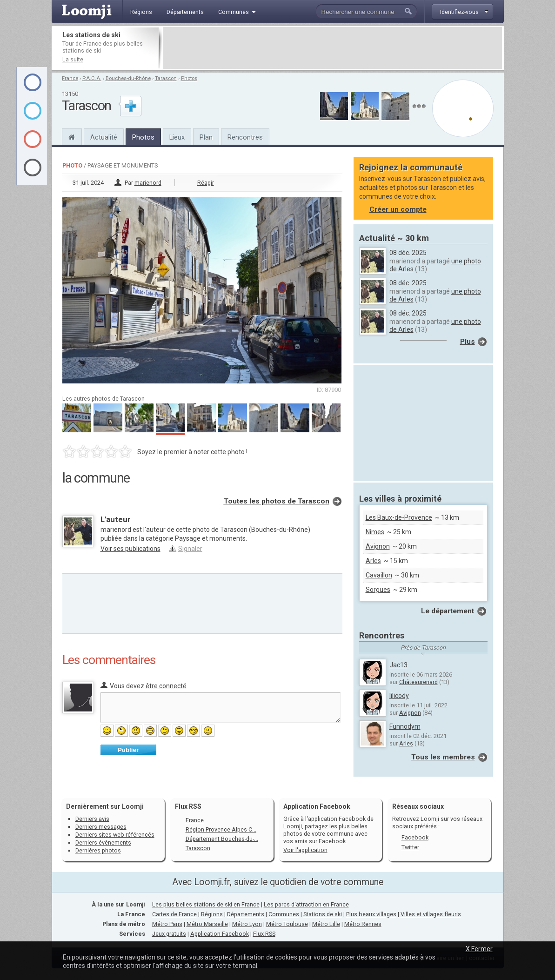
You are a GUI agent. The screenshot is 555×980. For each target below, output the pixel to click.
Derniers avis (92, 819)
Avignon (378, 546)
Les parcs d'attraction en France (306, 904)
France (70, 78)
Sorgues (378, 590)
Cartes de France (174, 914)
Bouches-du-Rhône (128, 78)
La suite (73, 59)
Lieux (177, 137)
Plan (206, 137)
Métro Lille (326, 924)
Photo (72, 165)
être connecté (166, 686)
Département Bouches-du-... (222, 839)
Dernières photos (98, 850)
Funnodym (405, 726)
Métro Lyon (247, 924)
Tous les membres (443, 757)
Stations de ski (323, 914)
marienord (148, 183)
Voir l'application (305, 850)
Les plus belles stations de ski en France (206, 904)
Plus (468, 342)
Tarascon (166, 78)
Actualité (104, 137)
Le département (448, 611)
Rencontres (245, 137)
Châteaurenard (418, 682)
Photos (189, 78)
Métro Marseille (207, 924)
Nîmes (375, 532)
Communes (284, 914)
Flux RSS (188, 806)
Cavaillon (379, 575)
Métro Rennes (363, 924)
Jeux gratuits (169, 934)
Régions (212, 914)
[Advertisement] (333, 48)
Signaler (190, 549)
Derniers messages (101, 827)
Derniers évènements (103, 842)
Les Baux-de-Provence (399, 517)
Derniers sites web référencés (115, 835)
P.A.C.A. (92, 78)
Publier (128, 750)
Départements (246, 914)
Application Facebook (220, 934)
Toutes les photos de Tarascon (277, 501)
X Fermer (479, 949)
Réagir (206, 183)
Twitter (410, 847)
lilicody (399, 696)
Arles (373, 561)
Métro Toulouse (287, 924)
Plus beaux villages (371, 914)
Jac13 (398, 665)
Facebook (415, 837)
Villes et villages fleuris (431, 914)
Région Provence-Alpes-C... (221, 829)
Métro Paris (167, 924)
